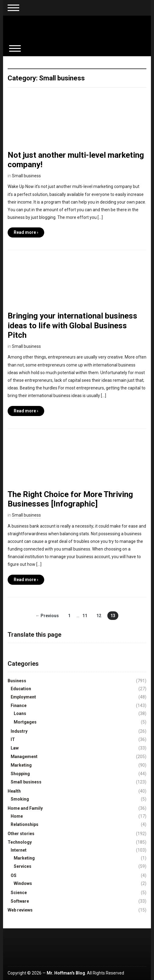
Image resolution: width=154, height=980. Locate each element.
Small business (26, 176)
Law (15, 748)
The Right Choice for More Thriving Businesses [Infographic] (70, 499)
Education (21, 689)
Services (23, 866)
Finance (19, 706)
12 (99, 616)
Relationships (25, 824)
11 (85, 616)
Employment (23, 697)
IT (13, 739)
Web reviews (20, 910)
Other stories (21, 834)
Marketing (21, 765)
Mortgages (25, 722)
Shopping (20, 774)
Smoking (20, 799)
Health (14, 791)
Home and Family (25, 808)
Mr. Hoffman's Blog (66, 973)
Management (24, 757)
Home (17, 816)
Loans (20, 713)
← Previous (47, 616)
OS (14, 875)
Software (20, 901)
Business (17, 681)
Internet (19, 850)
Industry (19, 731)
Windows (23, 883)
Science (19, 893)
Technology (20, 842)
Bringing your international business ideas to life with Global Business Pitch (72, 325)
